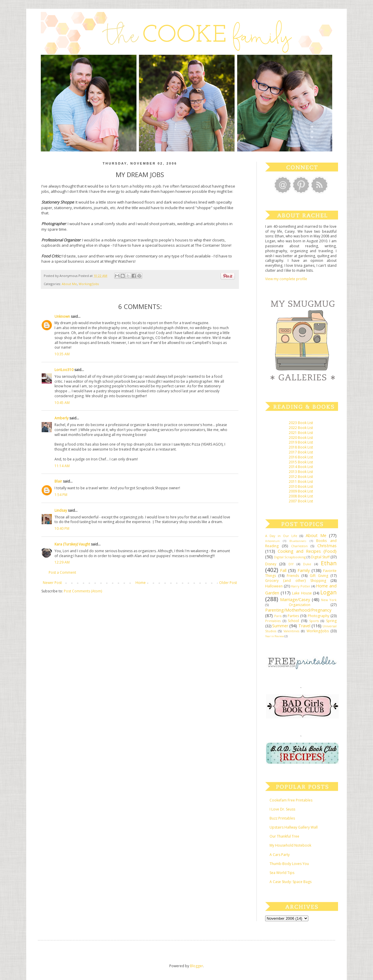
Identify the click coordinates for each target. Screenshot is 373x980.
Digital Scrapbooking (290, 557)
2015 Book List (301, 462)
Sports (314, 621)
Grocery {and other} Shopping (296, 581)
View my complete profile (286, 279)
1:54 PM (61, 495)
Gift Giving (319, 576)
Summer (280, 626)
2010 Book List (301, 487)
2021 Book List (301, 433)
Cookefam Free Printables (291, 800)
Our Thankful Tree (284, 836)
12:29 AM (62, 562)
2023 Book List (301, 423)
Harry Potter (301, 586)
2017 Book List (301, 452)
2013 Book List (301, 472)
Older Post (228, 583)
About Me (69, 284)
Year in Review (275, 636)
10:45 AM (62, 403)
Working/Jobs (89, 284)
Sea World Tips (282, 873)
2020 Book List (301, 438)
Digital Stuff (320, 557)
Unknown (62, 316)
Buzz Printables (282, 818)
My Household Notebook (290, 845)
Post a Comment (62, 572)
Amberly (61, 418)
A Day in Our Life (281, 536)
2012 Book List (301, 477)
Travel (304, 626)
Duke (307, 564)
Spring (331, 621)
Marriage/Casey (295, 600)
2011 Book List (301, 482)
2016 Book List (301, 457)
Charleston (299, 546)
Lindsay (61, 510)
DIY (291, 564)
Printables (273, 621)
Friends (293, 576)
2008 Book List (301, 496)
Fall (283, 570)
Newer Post (52, 583)
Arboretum (272, 541)
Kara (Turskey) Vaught (72, 544)
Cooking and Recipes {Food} (307, 551)
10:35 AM (62, 354)
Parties (293, 616)
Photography (319, 616)
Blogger (197, 966)
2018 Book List (301, 447)
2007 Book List (301, 501)
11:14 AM (62, 466)
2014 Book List (301, 467)
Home (141, 583)
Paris (278, 616)
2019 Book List (301, 442)
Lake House (302, 593)
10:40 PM (62, 528)
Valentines (291, 631)
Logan (328, 592)
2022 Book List (301, 428)
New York (329, 600)
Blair (58, 481)
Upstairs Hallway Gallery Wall (294, 827)
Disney (271, 564)
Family (304, 570)
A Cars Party (280, 855)
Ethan (329, 563)
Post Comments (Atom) (83, 591)
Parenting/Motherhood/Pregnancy (298, 610)
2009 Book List (301, 491)
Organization (300, 605)
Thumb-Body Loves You (289, 864)
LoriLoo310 (64, 370)
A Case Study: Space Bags (291, 882)
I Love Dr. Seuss (282, 809)
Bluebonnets (298, 541)
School (293, 621)
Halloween (274, 586)
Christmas (327, 546)
